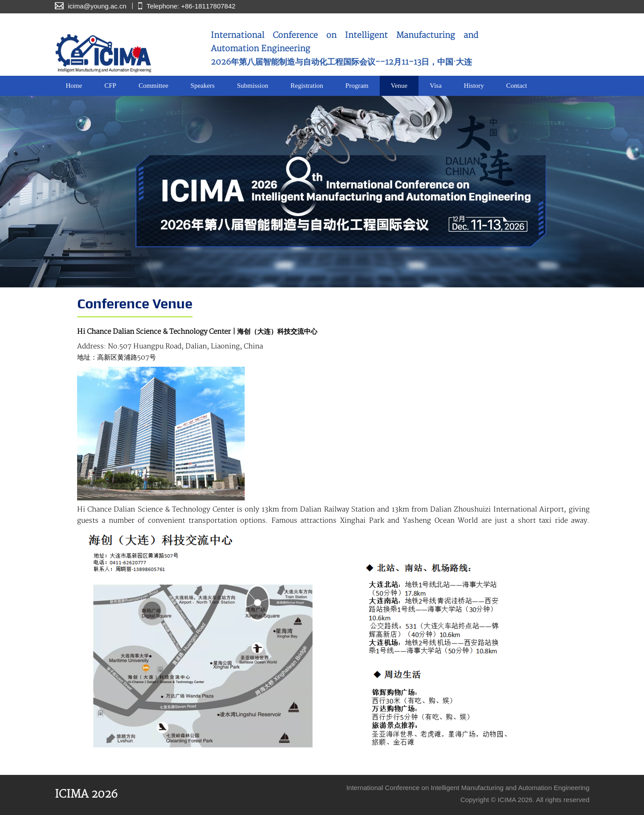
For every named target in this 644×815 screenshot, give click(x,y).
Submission (253, 86)
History (474, 86)
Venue (399, 86)
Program (357, 86)
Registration (307, 86)
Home (74, 86)
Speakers (203, 86)
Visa (436, 86)
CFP (110, 86)
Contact (517, 86)
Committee (154, 86)
